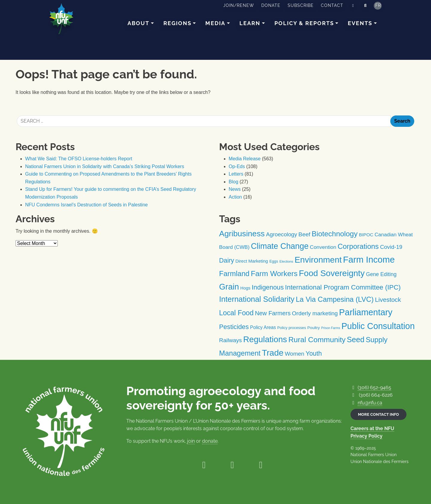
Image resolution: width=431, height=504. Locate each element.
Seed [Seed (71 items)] (356, 339)
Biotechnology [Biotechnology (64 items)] (335, 234)
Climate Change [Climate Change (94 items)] (280, 246)
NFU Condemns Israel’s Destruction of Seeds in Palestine (86, 205)
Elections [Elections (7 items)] (286, 261)
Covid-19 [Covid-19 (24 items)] (391, 247)
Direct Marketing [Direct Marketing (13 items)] (252, 261)
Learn (250, 23)
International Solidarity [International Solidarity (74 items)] (257, 299)
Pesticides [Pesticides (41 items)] (234, 327)
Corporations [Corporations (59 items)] (358, 246)
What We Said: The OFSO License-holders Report (79, 159)
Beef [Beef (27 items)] (304, 234)
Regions (177, 23)
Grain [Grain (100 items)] (229, 287)
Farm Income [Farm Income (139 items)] (369, 259)
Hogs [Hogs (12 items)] (245, 288)
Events (360, 23)
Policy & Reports (304, 23)
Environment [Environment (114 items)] (318, 260)
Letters (236, 174)
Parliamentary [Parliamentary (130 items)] (366, 312)
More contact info (378, 414)
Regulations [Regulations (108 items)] (265, 339)
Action (235, 197)
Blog (233, 182)
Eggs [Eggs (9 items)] (274, 261)
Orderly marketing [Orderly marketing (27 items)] (315, 313)
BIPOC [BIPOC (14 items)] (366, 235)
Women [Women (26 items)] (295, 354)
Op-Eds (237, 166)
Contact (332, 5)
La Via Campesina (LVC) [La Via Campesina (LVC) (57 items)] (335, 299)
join (191, 441)
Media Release (245, 159)
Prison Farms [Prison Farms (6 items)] (331, 328)
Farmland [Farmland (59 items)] (234, 274)
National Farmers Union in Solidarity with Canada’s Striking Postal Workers (105, 166)
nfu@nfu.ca (370, 403)
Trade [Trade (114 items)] (273, 353)
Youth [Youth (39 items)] (314, 354)
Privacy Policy (366, 436)
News (235, 189)
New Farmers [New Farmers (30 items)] (273, 313)
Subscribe (301, 5)
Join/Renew (239, 5)
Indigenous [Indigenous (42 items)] (268, 287)
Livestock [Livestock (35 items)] (388, 300)
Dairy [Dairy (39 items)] (227, 261)
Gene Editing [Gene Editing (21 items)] (381, 274)
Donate (271, 5)
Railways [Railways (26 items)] (230, 340)
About (138, 23)
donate (210, 441)
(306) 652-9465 (374, 387)
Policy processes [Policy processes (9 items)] (292, 328)
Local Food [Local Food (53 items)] (236, 313)
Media (215, 23)
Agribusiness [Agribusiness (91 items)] (242, 234)
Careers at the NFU (372, 428)
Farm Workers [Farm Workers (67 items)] (274, 274)
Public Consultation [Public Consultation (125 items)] (378, 326)
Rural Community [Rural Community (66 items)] (317, 340)
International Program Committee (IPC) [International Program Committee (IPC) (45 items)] (343, 287)
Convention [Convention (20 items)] (323, 247)
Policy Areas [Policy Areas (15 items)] (263, 327)
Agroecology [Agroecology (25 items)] (282, 234)
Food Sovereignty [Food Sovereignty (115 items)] (332, 273)
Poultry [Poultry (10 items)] (314, 328)
